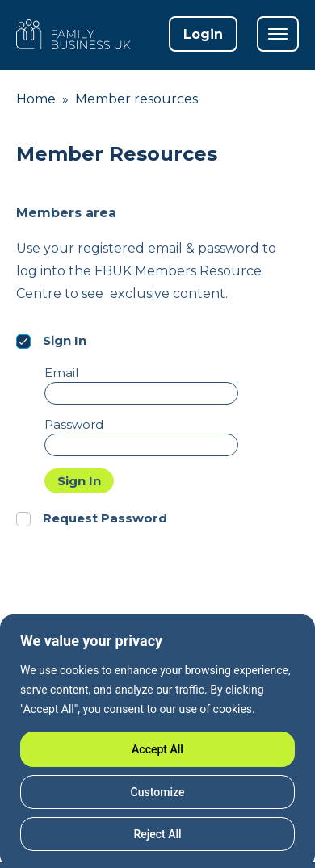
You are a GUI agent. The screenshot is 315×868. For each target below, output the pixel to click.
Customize (158, 792)
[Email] (141, 393)
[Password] (141, 445)
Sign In (79, 481)
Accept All (157, 749)
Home (36, 99)
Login (203, 34)
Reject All (157, 834)
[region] (157, 741)
